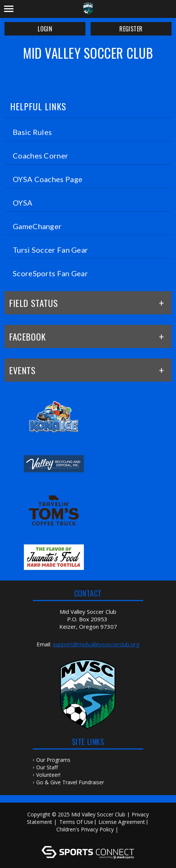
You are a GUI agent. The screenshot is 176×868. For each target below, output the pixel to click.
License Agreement (122, 822)
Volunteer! (48, 775)
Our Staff (47, 767)
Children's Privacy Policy (85, 829)
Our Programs (53, 760)
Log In (89, 837)
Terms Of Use (76, 822)
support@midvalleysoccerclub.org (96, 644)
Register (131, 29)
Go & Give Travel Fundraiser (70, 782)
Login (45, 29)
